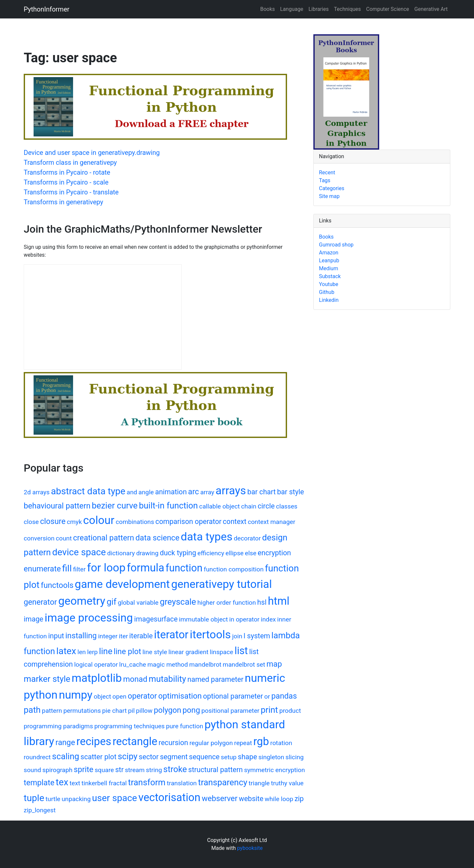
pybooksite (250, 848)
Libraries (318, 9)
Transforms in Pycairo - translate (71, 192)
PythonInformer (47, 9)
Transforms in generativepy (64, 202)
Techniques (348, 9)
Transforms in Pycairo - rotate (67, 172)
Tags (325, 180)
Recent (327, 173)
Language (292, 9)
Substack (330, 276)
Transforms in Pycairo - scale (66, 182)
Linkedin (329, 300)
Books (267, 9)
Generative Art (431, 9)
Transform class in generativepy (70, 162)
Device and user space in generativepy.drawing (92, 153)
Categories (332, 188)
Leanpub (329, 260)
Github (327, 292)
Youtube (329, 284)
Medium (329, 268)
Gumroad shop (336, 245)
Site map (329, 196)
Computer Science (387, 9)
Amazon (329, 253)
